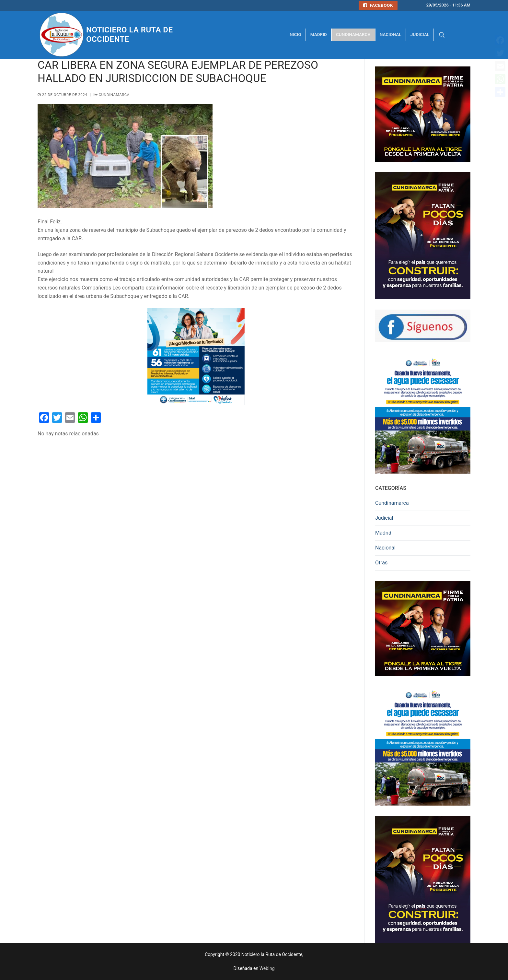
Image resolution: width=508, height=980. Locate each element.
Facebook (378, 5)
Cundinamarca (112, 95)
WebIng (267, 968)
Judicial (384, 518)
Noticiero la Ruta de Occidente (129, 35)
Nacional (385, 548)
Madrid (383, 533)
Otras (381, 563)
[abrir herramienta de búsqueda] (442, 35)
